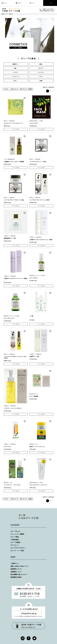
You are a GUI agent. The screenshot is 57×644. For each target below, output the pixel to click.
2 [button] (50, 91)
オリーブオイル (15, 531)
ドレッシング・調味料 (17, 534)
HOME (3, 14)
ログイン (19, 3)
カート (32, 3)
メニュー (50, 3)
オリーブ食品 (15, 537)
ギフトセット (15, 545)
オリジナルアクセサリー (18, 548)
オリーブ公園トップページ (28, 626)
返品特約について (16, 569)
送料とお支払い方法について (19, 566)
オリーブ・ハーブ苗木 (17, 551)
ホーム (4, 3)
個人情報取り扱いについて (19, 574)
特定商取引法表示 (16, 577)
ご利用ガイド (15, 563)
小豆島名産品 (15, 540)
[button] (53, 91)
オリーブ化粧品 (15, 542)
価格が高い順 (23, 89)
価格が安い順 (15, 89)
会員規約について (16, 572)
